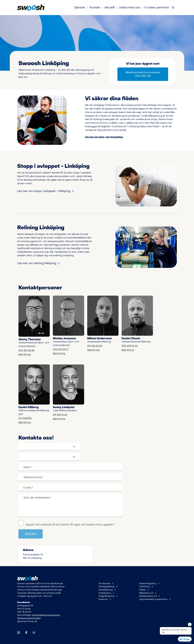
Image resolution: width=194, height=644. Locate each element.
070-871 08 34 (26, 350)
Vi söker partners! (157, 8)
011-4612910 (25, 418)
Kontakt (95, 8)
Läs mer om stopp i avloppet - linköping (45, 191)
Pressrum (105, 599)
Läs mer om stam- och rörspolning (104, 137)
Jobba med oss (130, 8)
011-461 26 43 (95, 346)
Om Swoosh (106, 584)
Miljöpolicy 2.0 (148, 593)
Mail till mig (25, 355)
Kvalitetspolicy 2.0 (149, 596)
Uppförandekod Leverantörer (155, 599)
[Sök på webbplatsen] (173, 8)
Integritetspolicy (108, 596)
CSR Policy (146, 587)
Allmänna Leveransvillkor (29, 618)
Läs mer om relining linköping (38, 263)
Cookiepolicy (106, 593)
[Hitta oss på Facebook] (26, 633)
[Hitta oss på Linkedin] (34, 633)
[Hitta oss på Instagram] (19, 633)
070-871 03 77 (61, 349)
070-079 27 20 (130, 346)
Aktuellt (110, 8)
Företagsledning (108, 587)
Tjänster (80, 8)
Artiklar (144, 590)
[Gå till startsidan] (31, 8)
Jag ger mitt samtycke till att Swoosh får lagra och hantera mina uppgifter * (70, 525)
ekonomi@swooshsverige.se (46, 615)
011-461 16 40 (60, 415)
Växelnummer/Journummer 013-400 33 (143, 74)
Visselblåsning (107, 590)
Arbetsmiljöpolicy (149, 584)
